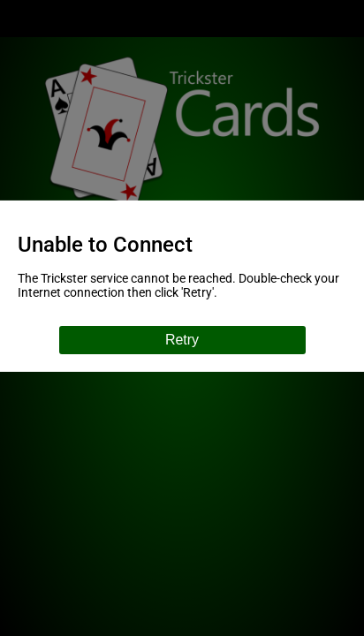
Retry (182, 340)
